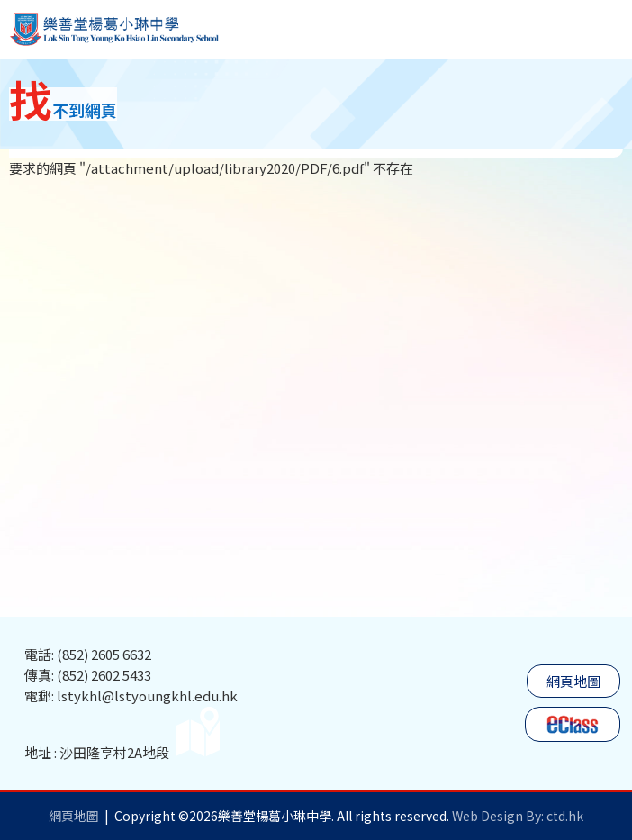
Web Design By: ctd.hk (518, 816)
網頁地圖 (573, 681)
